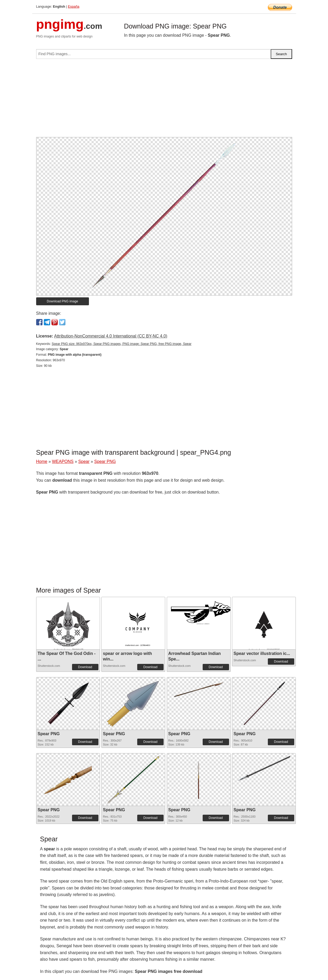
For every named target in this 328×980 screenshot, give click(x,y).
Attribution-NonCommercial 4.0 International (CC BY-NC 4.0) (111, 336)
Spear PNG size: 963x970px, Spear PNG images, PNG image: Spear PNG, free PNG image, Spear (122, 344)
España (73, 6)
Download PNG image (62, 301)
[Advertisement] (164, 100)
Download (85, 667)
